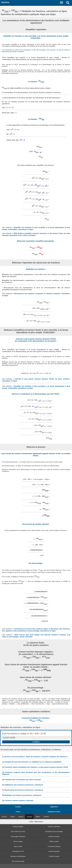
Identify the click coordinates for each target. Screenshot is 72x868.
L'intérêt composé (54, 856)
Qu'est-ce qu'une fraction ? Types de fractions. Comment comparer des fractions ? (36, 757)
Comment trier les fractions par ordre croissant (23, 780)
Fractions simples (18, 827)
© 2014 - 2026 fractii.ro (36, 822)
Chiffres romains (54, 841)
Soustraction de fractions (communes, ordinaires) (24, 790)
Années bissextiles (54, 851)
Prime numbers (18, 841)
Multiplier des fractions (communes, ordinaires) (23, 795)
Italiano (38, 817)
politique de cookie (54, 812)
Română (46, 817)
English (13, 817)
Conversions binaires (54, 846)
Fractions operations (54, 827)
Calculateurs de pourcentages (54, 832)
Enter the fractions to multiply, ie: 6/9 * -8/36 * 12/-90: (24, 734)
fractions (5, 2)
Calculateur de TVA (18, 851)
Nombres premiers (54, 837)
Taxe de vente (18, 846)
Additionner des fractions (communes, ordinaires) (24, 785)
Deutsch (4, 817)
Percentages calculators (18, 837)
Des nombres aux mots (18, 832)
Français (29, 817)
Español (21, 817)
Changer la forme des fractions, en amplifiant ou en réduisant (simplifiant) (33, 762)
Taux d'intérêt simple (18, 861)
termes (18, 812)
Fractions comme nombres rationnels (19, 800)
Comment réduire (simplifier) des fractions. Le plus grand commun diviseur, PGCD (36, 767)
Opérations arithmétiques (18, 856)
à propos (18, 807)
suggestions (54, 807)
